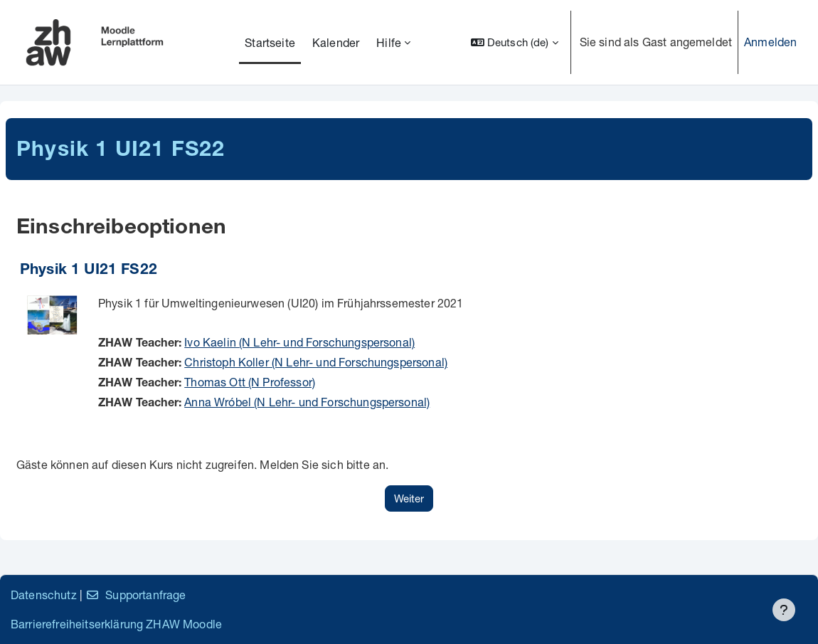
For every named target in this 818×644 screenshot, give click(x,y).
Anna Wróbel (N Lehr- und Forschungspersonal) (307, 402)
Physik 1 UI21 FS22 (89, 271)
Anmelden (770, 42)
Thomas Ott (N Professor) (250, 382)
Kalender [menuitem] (336, 42)
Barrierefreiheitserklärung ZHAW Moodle (116, 624)
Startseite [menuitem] (270, 42)
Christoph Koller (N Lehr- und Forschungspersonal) (316, 362)
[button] (515, 42)
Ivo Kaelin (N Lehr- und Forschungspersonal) (299, 342)
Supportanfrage (136, 595)
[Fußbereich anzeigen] (784, 610)
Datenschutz (44, 595)
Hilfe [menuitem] (389, 42)
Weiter (409, 498)
